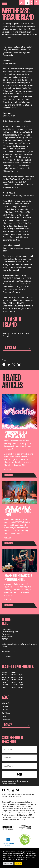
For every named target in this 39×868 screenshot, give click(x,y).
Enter (19, 774)
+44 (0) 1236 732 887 (9, 651)
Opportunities (6, 720)
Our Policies (6, 713)
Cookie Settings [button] (8, 863)
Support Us (6, 716)
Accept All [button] (18, 863)
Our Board (5, 710)
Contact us (8, 656)
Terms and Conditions (15, 796)
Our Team (5, 706)
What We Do (6, 703)
